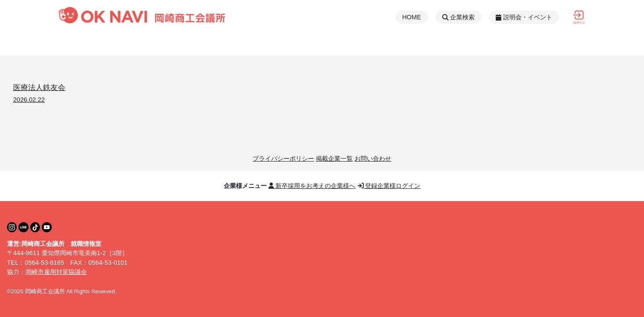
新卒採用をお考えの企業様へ (312, 186)
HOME (412, 17)
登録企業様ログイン (389, 186)
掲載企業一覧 (334, 158)
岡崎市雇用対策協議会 (56, 272)
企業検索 (458, 17)
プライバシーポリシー (283, 158)
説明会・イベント (524, 17)
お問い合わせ (373, 158)
